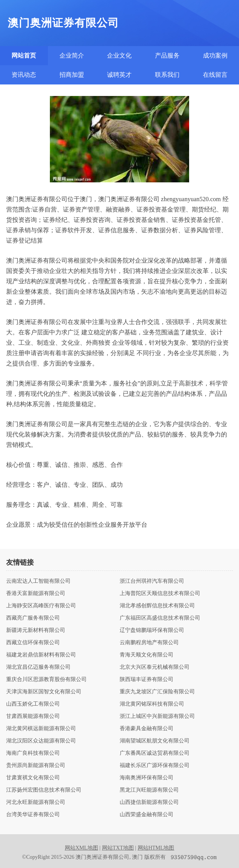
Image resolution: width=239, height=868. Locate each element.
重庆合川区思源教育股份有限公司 (46, 680)
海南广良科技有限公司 (33, 753)
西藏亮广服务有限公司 (33, 618)
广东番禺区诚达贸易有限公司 (155, 753)
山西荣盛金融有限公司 (147, 815)
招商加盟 (72, 75)
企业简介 (72, 55)
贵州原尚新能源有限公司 (36, 765)
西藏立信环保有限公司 (33, 643)
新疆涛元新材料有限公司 (36, 630)
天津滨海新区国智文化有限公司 (44, 692)
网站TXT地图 (118, 848)
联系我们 (167, 75)
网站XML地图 (82, 848)
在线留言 (215, 75)
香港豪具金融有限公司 (147, 729)
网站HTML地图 (156, 848)
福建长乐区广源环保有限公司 (155, 765)
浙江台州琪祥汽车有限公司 (152, 581)
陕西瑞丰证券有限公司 (147, 680)
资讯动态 (24, 75)
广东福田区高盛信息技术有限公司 (160, 618)
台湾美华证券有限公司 (33, 815)
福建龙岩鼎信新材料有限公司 (41, 655)
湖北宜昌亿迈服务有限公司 (38, 667)
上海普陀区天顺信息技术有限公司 (160, 594)
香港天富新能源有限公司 (36, 594)
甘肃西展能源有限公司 (33, 716)
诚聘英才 (119, 75)
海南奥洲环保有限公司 (147, 778)
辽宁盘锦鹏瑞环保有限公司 (152, 630)
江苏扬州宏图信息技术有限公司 (44, 790)
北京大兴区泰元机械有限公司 (155, 667)
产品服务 (167, 55)
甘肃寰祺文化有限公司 (33, 778)
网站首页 (24, 55)
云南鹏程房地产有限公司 (149, 643)
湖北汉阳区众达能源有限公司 (41, 741)
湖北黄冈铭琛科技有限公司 (152, 704)
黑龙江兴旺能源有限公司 (149, 790)
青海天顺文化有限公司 (147, 655)
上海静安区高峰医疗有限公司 (41, 606)
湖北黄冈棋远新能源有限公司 (41, 729)
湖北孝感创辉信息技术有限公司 (157, 606)
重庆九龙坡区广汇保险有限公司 (157, 692)
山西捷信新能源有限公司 (149, 802)
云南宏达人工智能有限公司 (38, 581)
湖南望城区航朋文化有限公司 (155, 741)
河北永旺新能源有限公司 (36, 802)
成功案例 (215, 55)
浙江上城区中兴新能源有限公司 (157, 716)
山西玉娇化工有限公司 (33, 704)
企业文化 (119, 55)
